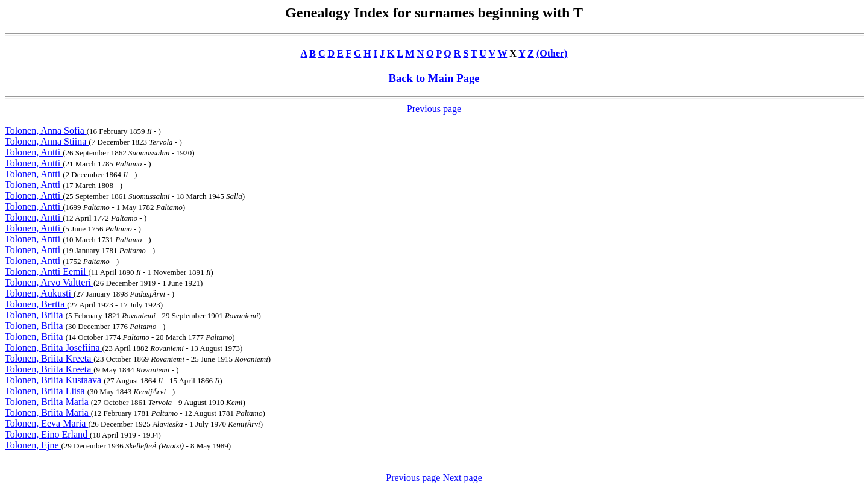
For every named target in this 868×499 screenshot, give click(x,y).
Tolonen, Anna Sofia (46, 130)
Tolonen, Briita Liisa (46, 391)
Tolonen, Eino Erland (47, 434)
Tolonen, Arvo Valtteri (49, 282)
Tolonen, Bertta (36, 304)
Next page (462, 478)
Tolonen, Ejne (33, 445)
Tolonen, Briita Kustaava (54, 380)
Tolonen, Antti (34, 152)
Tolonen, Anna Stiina (47, 141)
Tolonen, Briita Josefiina (54, 347)
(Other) (552, 53)
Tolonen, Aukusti (39, 293)
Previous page (434, 109)
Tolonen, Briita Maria (48, 402)
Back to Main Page (434, 78)
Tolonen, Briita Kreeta (49, 358)
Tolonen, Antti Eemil (46, 271)
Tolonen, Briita (35, 315)
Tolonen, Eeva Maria (46, 423)
